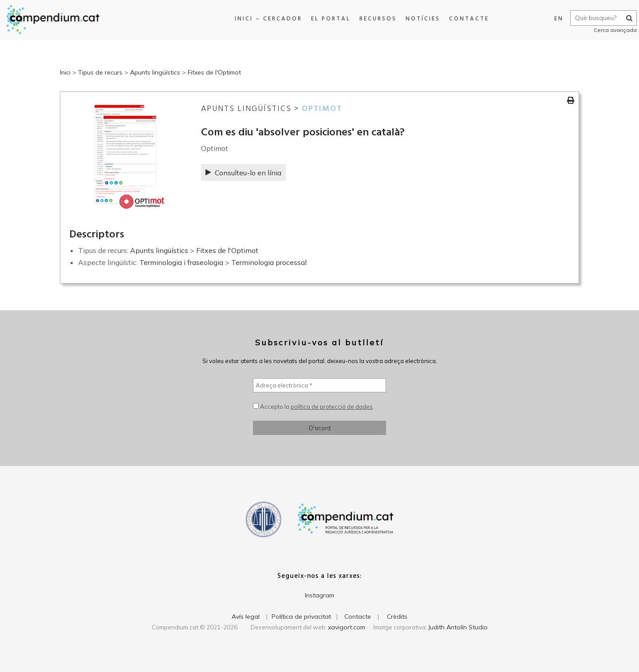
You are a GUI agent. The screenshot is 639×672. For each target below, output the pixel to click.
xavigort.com (347, 627)
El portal (328, 19)
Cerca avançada (611, 30)
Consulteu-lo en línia (243, 173)
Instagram (319, 595)
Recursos (375, 19)
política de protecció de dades (332, 407)
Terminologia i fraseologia (181, 262)
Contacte (466, 19)
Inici (65, 72)
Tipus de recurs (100, 72)
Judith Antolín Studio (458, 627)
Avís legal (246, 617)
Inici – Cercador (265, 19)
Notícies (420, 19)
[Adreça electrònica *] (319, 385)
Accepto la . (314, 407)
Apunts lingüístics (155, 72)
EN (554, 19)
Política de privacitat (301, 617)
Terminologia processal (269, 262)
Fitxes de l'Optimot (214, 72)
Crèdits (397, 617)
